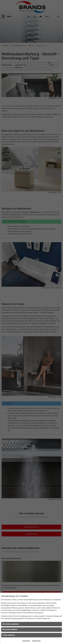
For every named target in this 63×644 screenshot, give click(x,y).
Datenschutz (36, 641)
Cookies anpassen (8, 635)
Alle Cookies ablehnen (10, 629)
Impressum (26, 641)
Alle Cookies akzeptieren (11, 624)
